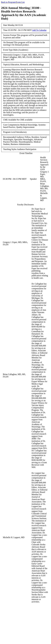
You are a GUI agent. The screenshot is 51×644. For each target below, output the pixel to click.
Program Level (9, 132)
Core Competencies (11, 125)
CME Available (10, 120)
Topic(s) (7, 65)
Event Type (8, 50)
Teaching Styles (10, 149)
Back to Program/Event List (13, 2)
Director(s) (8, 55)
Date (5, 25)
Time (5, 30)
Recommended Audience (14, 137)
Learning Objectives (12, 70)
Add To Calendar (39, 30)
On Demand (8, 42)
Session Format (10, 35)
